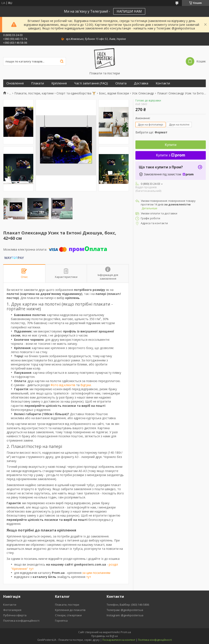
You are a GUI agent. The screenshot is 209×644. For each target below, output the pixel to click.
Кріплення (59, 83)
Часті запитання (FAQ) (91, 83)
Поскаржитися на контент (119, 640)
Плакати (38, 83)
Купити (171, 145)
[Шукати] (62, 61)
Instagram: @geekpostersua (125, 615)
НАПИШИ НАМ (129, 11)
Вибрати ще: (151, 132)
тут (89, 577)
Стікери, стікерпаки (68, 615)
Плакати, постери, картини (34, 93)
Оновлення (15, 83)
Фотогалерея (12, 610)
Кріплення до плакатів (70, 610)
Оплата (121, 83)
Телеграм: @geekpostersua (125, 610)
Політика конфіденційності (21, 621)
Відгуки (86, 385)
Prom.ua (126, 632)
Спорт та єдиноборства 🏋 (76, 93)
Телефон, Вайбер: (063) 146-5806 (128, 605)
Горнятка (61, 621)
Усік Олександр (143, 93)
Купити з (171, 155)
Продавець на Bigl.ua (104, 636)
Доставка (141, 83)
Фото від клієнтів (63, 385)
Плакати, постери (67, 605)
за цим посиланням (96, 573)
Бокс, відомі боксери (114, 93)
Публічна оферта (15, 615)
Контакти (163, 83)
